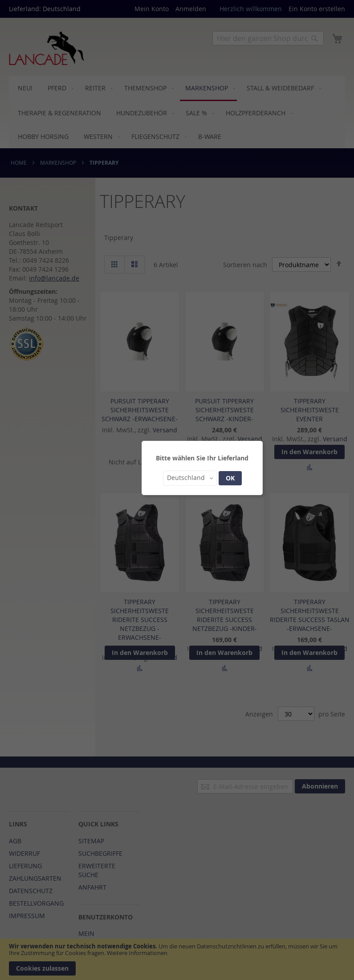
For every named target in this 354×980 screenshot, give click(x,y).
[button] (190, 478)
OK (230, 478)
